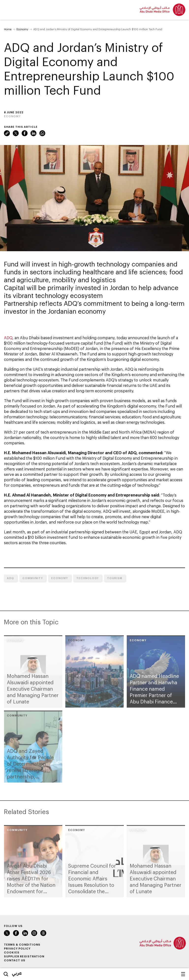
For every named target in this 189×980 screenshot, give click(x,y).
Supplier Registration (24, 956)
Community (33, 578)
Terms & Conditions (22, 944)
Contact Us (15, 960)
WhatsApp (42, 133)
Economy (22, 29)
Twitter (16, 133)
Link (7, 133)
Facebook (25, 133)
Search (6, 974)
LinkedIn (33, 133)
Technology (87, 578)
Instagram (34, 933)
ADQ (8, 338)
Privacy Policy (17, 948)
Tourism (115, 578)
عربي (17, 973)
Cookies (12, 952)
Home (8, 29)
